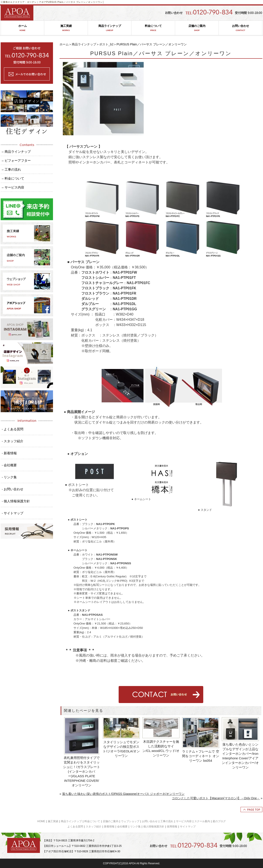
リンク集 (135, 827)
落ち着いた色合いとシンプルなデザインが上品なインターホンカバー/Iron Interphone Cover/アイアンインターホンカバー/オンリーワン (240, 756)
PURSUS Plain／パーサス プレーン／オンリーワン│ (75, 2)
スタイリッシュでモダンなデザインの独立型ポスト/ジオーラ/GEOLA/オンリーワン (121, 749)
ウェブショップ (130, 821)
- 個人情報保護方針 (16, 501)
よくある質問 (75, 827)
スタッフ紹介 (94, 827)
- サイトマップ (13, 513)
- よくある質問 (13, 429)
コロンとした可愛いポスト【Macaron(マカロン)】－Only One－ (216, 798)
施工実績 (66, 28)
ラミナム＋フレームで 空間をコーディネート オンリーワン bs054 (201, 756)
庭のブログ (219, 821)
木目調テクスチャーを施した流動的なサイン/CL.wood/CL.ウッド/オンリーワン (161, 748)
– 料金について (13, 178)
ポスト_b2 (106, 44)
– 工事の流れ (11, 169)
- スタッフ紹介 (13, 441)
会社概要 (122, 827)
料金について (153, 28)
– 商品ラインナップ (16, 152)
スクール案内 (202, 821)
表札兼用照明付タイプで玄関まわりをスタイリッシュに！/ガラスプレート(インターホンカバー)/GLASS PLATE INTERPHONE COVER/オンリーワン (81, 771)
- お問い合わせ (13, 489)
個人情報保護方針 (154, 827)
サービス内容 (184, 821)
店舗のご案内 (197, 28)
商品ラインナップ (110, 28)
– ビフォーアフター (16, 160)
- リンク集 (9, 477)
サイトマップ (188, 827)
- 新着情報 (9, 453)
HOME (41, 821)
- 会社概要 (9, 465)
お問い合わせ (240, 28)
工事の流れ (167, 821)
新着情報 (109, 827)
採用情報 (172, 827)
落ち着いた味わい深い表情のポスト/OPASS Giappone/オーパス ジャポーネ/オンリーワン (123, 794)
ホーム (22, 28)
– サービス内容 (13, 187)
